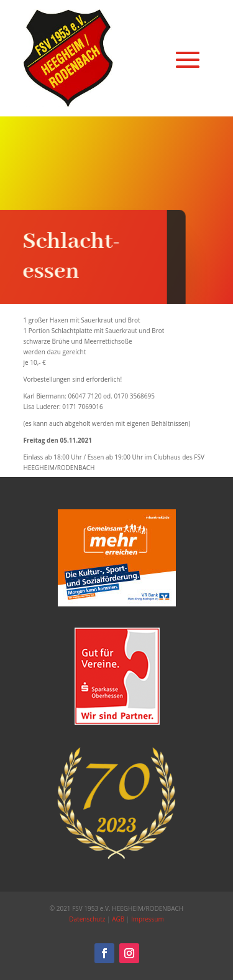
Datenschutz (87, 919)
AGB (118, 919)
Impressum (148, 919)
